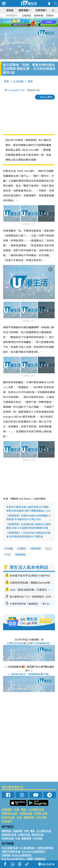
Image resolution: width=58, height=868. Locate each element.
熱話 (30, 81)
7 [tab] (27, 26)
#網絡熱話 (40, 859)
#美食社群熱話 (45, 848)
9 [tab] (33, 26)
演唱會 (10, 10)
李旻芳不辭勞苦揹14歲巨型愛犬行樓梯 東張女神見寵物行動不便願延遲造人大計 (28, 509)
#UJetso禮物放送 (22, 855)
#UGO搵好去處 (10, 848)
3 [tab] (28, 22)
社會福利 (7, 821)
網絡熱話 (21, 554)
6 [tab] (38, 22)
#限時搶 (6, 855)
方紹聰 (9, 548)
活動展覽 (7, 809)
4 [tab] (31, 22)
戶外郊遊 (41, 817)
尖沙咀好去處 (36, 809)
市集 (17, 809)
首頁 (6, 81)
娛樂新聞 (39, 15)
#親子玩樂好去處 (11, 851)
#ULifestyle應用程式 (33, 851)
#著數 (30, 859)
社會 (19, 817)
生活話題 (18, 81)
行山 (49, 548)
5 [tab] (34, 22)
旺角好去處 (8, 817)
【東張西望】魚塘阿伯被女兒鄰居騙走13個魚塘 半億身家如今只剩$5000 (29, 517)
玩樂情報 (40, 10)
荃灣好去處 (41, 813)
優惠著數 (24, 10)
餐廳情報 (29, 817)
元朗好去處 (26, 813)
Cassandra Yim (17, 90)
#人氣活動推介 (28, 848)
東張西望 (36, 548)
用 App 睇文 (46, 97)
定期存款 (51, 15)
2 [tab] (25, 22)
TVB (8, 554)
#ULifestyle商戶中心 (13, 859)
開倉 (24, 809)
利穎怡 (22, 548)
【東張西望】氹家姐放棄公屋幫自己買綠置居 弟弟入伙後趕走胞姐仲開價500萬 (28, 526)
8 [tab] (30, 26)
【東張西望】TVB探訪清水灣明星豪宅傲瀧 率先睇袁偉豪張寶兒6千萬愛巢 (28, 535)
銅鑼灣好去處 (9, 813)
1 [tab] (22, 22)
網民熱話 (6, 831)
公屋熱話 (26, 15)
